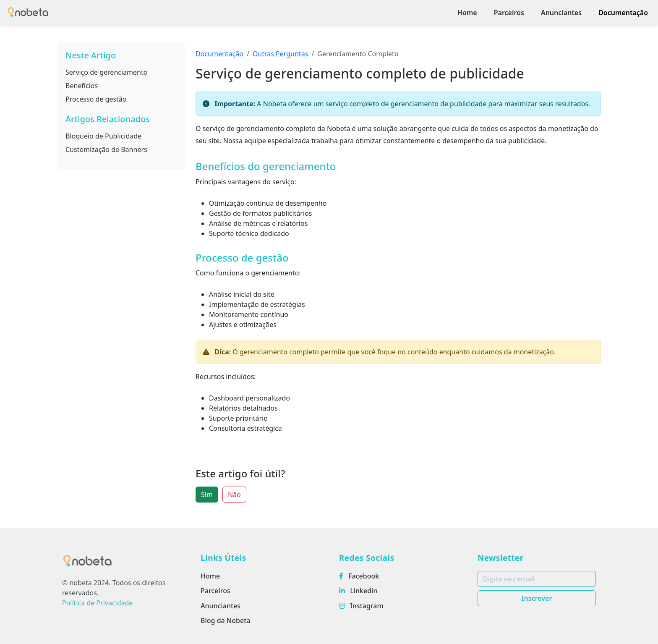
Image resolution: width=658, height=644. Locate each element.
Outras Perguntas (280, 54)
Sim (207, 495)
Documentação (623, 13)
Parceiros (509, 13)
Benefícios (82, 86)
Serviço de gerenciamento (106, 72)
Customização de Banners (106, 149)
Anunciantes (561, 13)
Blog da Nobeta (225, 620)
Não (234, 495)
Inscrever (537, 598)
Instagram (361, 606)
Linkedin (358, 591)
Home (467, 13)
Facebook (359, 576)
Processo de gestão (96, 99)
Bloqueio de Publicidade (103, 136)
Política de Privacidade (97, 603)
